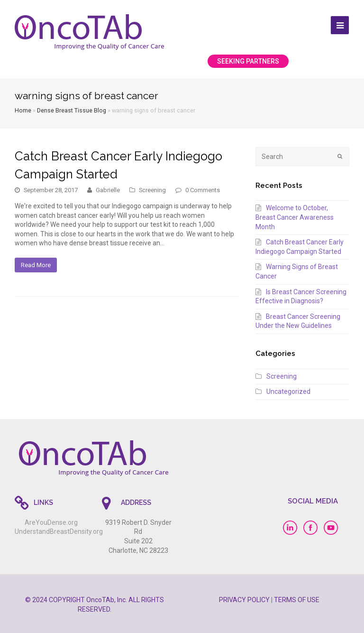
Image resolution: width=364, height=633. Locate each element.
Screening (152, 190)
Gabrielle (108, 190)
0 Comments (203, 190)
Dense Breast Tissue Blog (72, 110)
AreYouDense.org (51, 522)
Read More (36, 265)
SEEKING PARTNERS (248, 61)
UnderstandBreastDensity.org (59, 531)
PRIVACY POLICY (244, 600)
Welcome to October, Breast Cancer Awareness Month (295, 217)
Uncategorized (288, 391)
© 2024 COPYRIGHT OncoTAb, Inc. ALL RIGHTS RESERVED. (95, 605)
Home (23, 110)
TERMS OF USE (297, 600)
